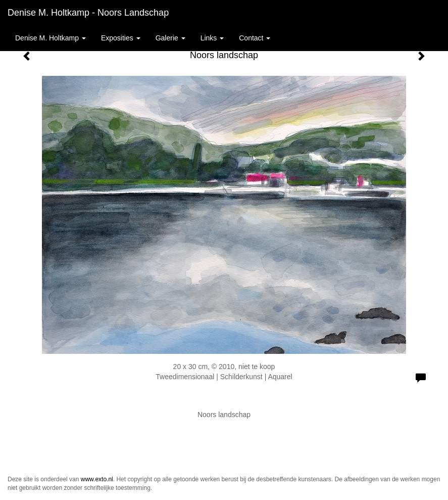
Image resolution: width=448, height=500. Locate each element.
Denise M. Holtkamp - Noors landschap (88, 13)
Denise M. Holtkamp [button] (51, 38)
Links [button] (212, 38)
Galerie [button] (170, 38)
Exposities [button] (121, 38)
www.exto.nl (97, 479)
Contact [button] (255, 38)
